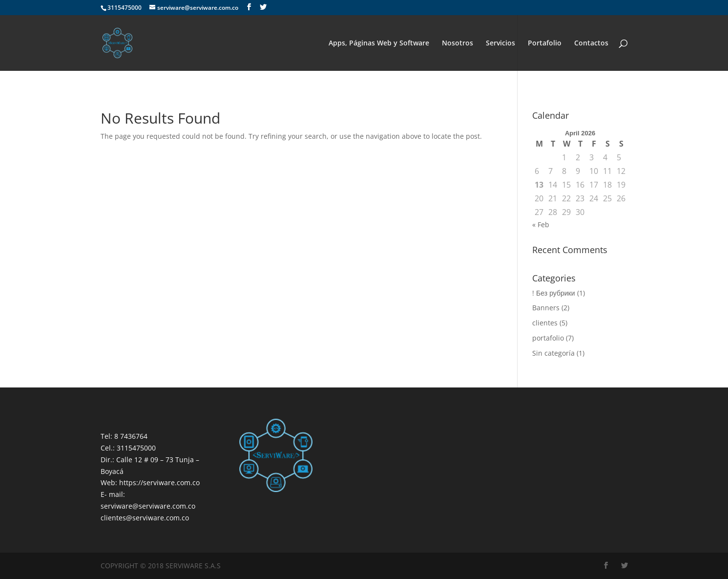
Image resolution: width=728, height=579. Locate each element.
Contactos (591, 43)
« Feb (541, 225)
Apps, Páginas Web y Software (379, 43)
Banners (546, 308)
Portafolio (545, 43)
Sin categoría (553, 353)
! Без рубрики (553, 293)
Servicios (500, 43)
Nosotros (458, 43)
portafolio (548, 338)
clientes (545, 323)
